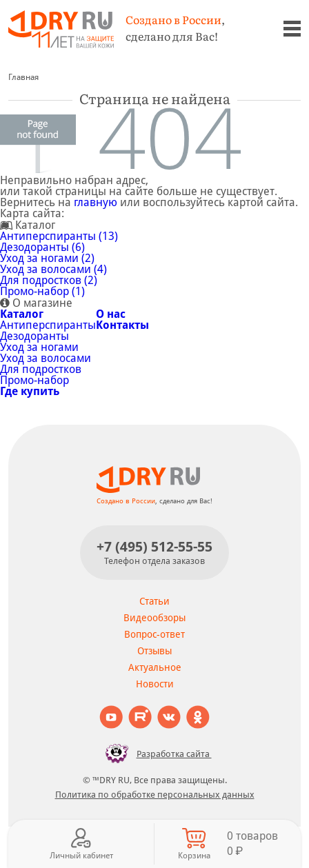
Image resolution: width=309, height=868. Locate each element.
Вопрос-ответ (154, 634)
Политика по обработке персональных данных (155, 795)
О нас (111, 314)
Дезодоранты (34, 336)
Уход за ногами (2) (47, 258)
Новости (155, 684)
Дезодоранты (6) (42, 247)
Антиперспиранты (48, 325)
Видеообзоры (154, 618)
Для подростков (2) (49, 280)
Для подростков (41, 369)
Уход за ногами (39, 347)
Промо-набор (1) (42, 291)
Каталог (22, 314)
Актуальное (155, 667)
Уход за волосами (46, 358)
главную (96, 202)
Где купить (30, 391)
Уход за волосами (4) (53, 269)
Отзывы (154, 651)
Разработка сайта (155, 754)
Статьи (154, 601)
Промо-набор (34, 380)
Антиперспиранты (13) (59, 236)
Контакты (122, 325)
